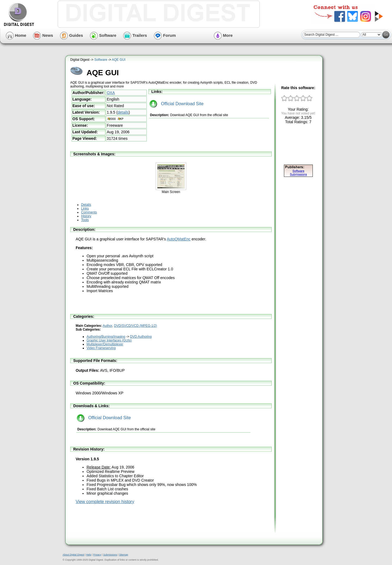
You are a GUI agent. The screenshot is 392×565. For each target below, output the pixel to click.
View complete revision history (105, 502)
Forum (165, 35)
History (86, 216)
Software (103, 35)
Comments (89, 212)
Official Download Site (176, 104)
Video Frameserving (101, 348)
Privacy (97, 555)
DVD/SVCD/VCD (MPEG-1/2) (136, 326)
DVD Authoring (141, 337)
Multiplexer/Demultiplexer (105, 344)
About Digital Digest (73, 555)
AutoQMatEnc (179, 239)
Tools (85, 220)
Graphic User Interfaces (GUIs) (109, 340)
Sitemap (123, 555)
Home (16, 35)
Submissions (110, 555)
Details (86, 205)
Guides (71, 35)
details (123, 112)
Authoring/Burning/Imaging (106, 337)
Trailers (135, 35)
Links (85, 209)
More (223, 35)
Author (107, 326)
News (43, 35)
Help (89, 555)
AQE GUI (119, 60)
